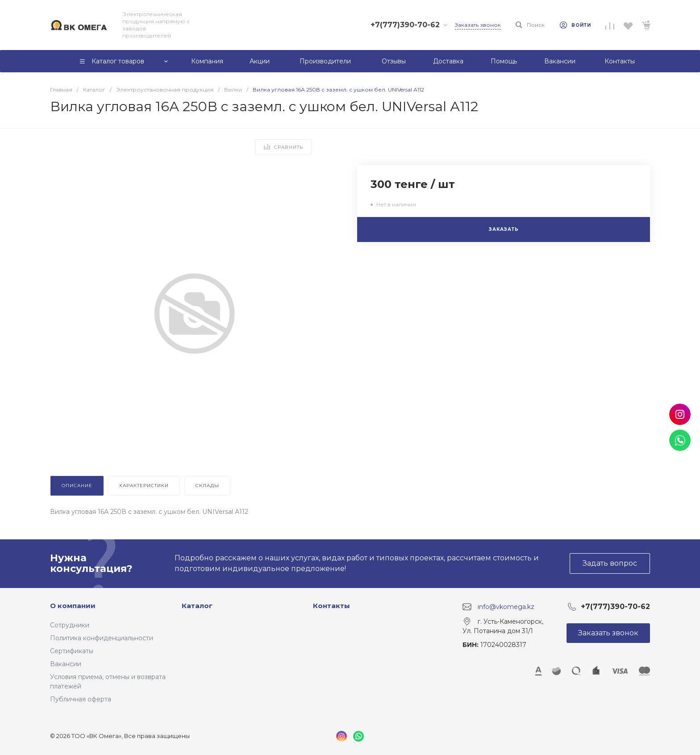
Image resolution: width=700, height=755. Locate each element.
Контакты (331, 606)
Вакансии (66, 664)
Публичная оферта (81, 699)
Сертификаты (72, 651)
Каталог (197, 606)
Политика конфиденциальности (102, 638)
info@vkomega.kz (506, 606)
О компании (73, 606)
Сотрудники (70, 625)
